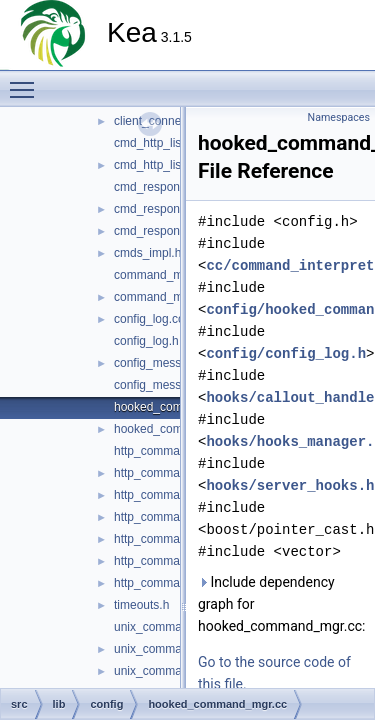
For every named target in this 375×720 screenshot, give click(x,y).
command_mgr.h (158, 297)
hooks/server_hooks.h (290, 485)
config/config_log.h (286, 353)
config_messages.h (165, 385)
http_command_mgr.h (172, 517)
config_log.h (146, 341)
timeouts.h (141, 605)
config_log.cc (149, 319)
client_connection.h (165, 121)
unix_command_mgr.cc (175, 671)
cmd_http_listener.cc (168, 143)
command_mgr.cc (161, 275)
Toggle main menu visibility (27, 81)
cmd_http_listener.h (166, 165)
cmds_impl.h (147, 253)
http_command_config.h (178, 473)
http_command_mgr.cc (174, 495)
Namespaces (339, 117)
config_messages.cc (168, 363)
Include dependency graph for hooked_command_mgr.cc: (281, 604)
